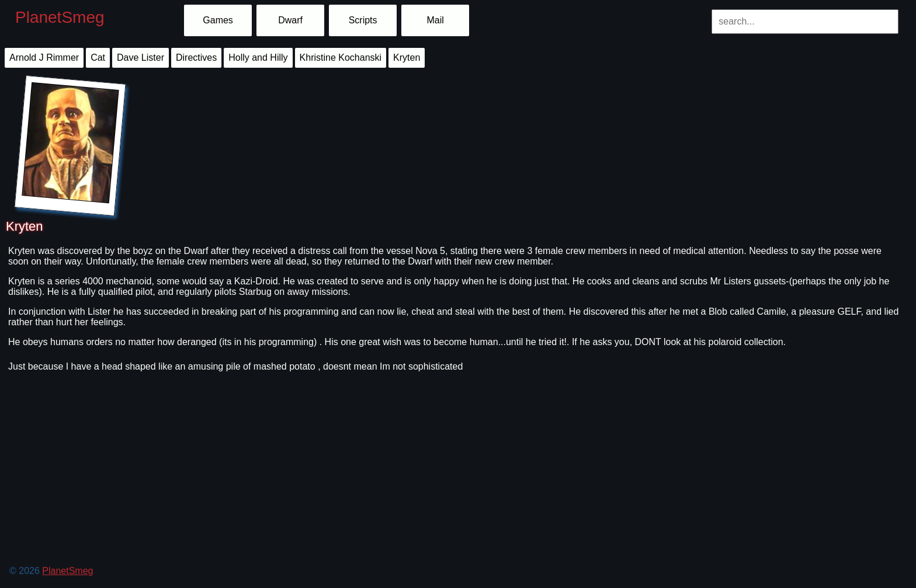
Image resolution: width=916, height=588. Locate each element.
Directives (196, 58)
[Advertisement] (354, 500)
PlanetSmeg (60, 17)
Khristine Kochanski (341, 58)
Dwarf (290, 20)
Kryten (407, 58)
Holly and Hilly (258, 58)
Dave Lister (140, 58)
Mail (435, 20)
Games (218, 20)
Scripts (363, 20)
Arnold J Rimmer (44, 58)
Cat (98, 58)
